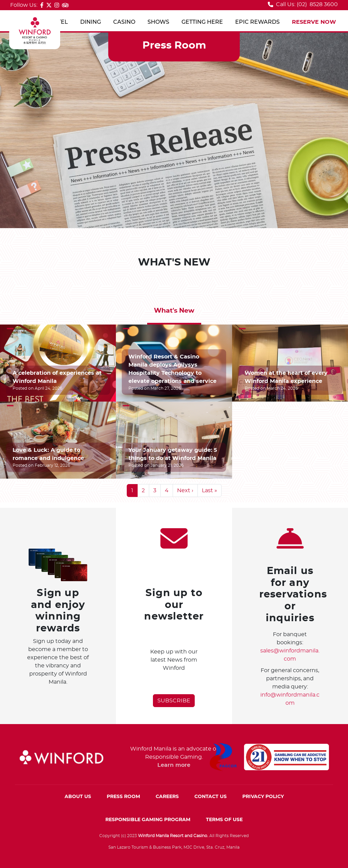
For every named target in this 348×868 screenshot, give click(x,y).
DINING (91, 22)
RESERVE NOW (314, 22)
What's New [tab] (174, 311)
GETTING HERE (202, 22)
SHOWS (158, 22)
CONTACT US (211, 797)
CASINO (124, 22)
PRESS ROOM (123, 797)
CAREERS (167, 797)
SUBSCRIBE (174, 701)
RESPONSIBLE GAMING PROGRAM (148, 820)
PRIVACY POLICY (263, 797)
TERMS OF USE (224, 820)
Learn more (174, 765)
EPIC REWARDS (257, 22)
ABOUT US (78, 797)
